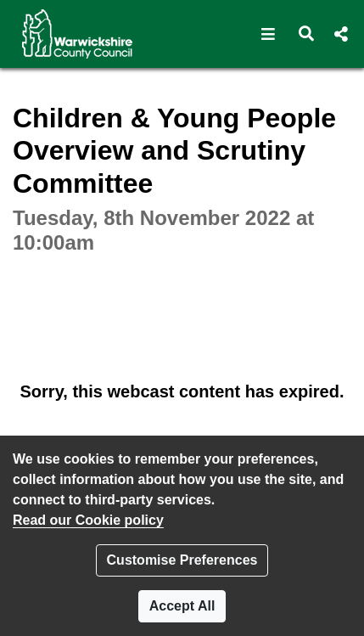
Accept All (182, 606)
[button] (269, 34)
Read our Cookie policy (88, 520)
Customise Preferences (182, 560)
